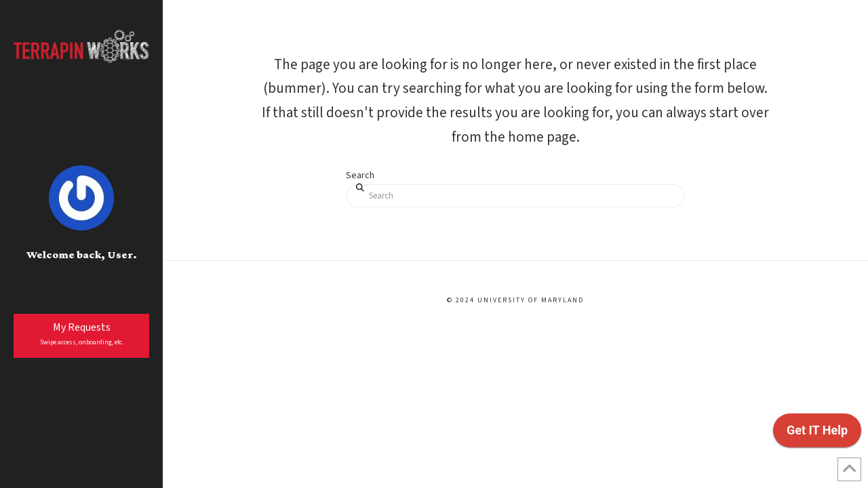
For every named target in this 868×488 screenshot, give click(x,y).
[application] (817, 434)
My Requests (82, 334)
